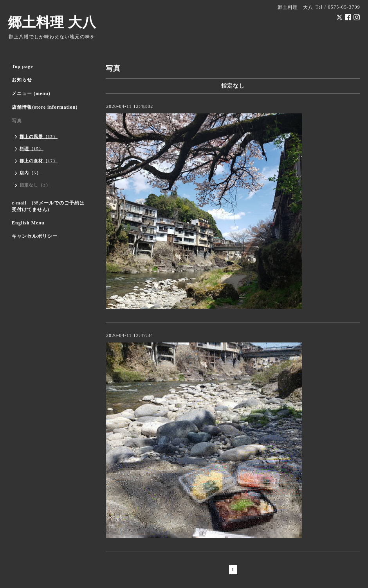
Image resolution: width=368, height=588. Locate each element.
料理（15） (32, 149)
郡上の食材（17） (39, 161)
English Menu (28, 223)
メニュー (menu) (31, 93)
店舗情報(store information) (45, 107)
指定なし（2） (35, 185)
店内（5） (30, 173)
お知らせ (22, 80)
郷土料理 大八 (52, 22)
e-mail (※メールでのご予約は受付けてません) (48, 206)
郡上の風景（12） (39, 136)
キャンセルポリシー (35, 236)
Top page (23, 66)
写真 (17, 121)
